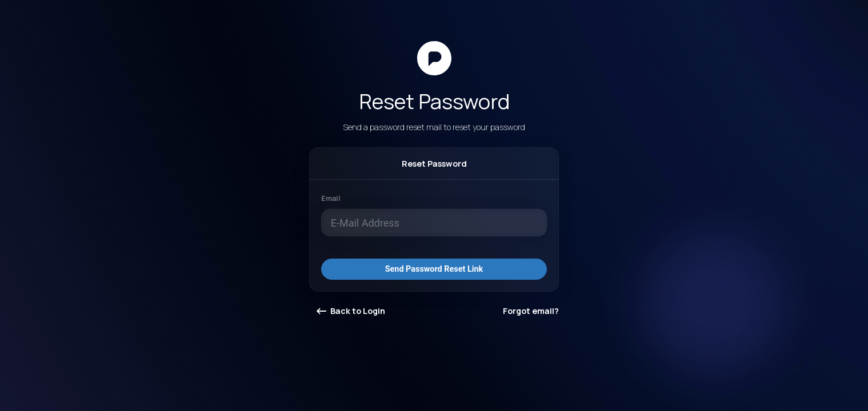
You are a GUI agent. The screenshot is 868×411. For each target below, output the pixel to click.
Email (331, 198)
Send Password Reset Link (434, 269)
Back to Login (351, 311)
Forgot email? (531, 311)
